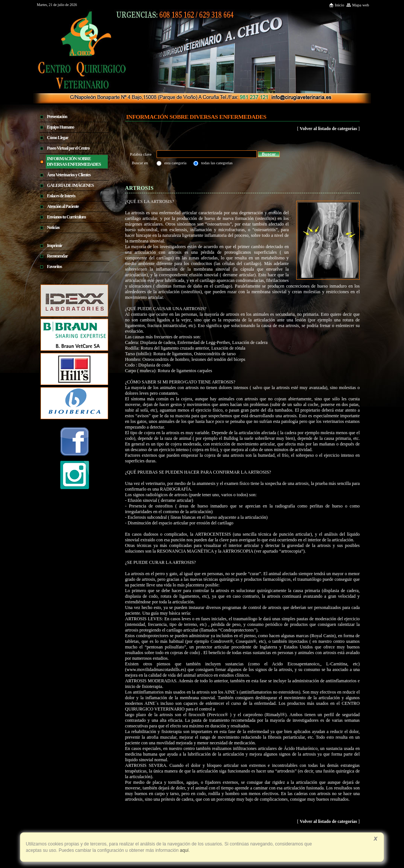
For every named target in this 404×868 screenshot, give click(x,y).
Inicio (337, 5)
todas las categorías (217, 163)
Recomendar (57, 256)
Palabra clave (141, 154)
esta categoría (176, 163)
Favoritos (54, 267)
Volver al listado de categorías (328, 129)
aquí (184, 850)
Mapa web (358, 5)
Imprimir (55, 245)
